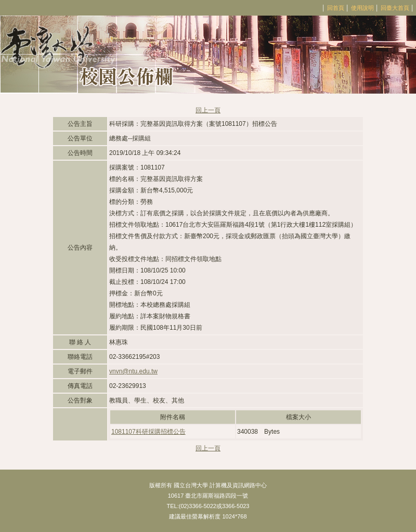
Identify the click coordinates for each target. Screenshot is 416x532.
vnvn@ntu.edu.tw (133, 371)
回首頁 (336, 8)
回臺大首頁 (395, 8)
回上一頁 (208, 110)
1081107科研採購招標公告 (148, 432)
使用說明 (362, 8)
